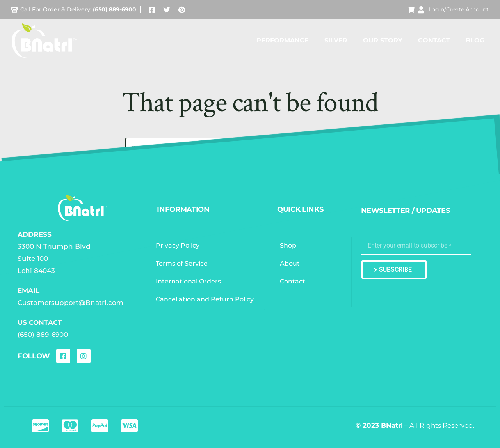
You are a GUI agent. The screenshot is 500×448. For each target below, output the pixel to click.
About (291, 263)
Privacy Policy (178, 245)
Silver (336, 40)
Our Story (383, 40)
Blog (475, 40)
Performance (283, 40)
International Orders (189, 281)
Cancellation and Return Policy (206, 299)
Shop (289, 245)
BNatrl (392, 425)
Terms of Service (182, 263)
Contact (434, 40)
